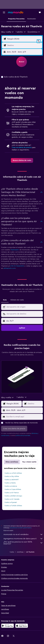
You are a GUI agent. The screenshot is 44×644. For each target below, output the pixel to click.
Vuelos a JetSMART (12, 480)
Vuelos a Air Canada (12, 499)
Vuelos (12, 552)
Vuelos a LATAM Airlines (13, 473)
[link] (22, 160)
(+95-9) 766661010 (17, 266)
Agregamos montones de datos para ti (23, 539)
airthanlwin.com (10, 268)
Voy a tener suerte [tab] (29, 462)
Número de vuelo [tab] (17, 300)
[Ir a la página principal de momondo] (16, 12)
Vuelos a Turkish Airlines (13, 506)
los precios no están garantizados (21, 528)
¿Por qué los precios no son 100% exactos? (23, 543)
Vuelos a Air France (12, 493)
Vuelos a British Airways (13, 496)
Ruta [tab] (5, 300)
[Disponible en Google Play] (8, 626)
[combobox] (8, 32)
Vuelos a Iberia (10, 483)
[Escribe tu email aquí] (24, 417)
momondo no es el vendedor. (23, 534)
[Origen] (24, 39)
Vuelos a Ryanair (11, 502)
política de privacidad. (23, 435)
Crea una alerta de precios (22, 148)
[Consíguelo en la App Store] (22, 626)
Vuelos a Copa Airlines (13, 489)
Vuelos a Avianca (11, 486)
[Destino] (24, 45)
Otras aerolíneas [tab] (12, 462)
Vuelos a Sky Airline (12, 476)
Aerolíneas (20, 552)
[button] (4, 12)
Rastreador (15, 250)
